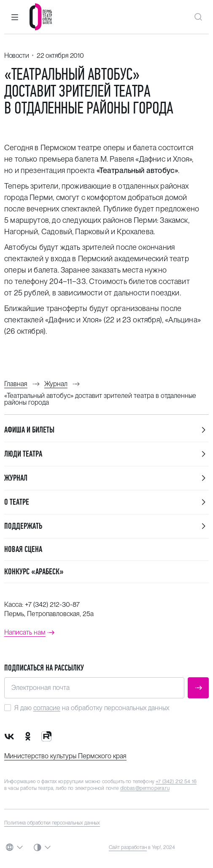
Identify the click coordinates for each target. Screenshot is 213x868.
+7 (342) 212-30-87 (52, 604)
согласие (47, 708)
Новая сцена (23, 549)
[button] (15, 17)
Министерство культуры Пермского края (65, 756)
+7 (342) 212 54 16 (176, 781)
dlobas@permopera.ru (145, 788)
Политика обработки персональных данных (52, 823)
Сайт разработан (128, 847)
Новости (16, 55)
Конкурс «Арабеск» (34, 572)
